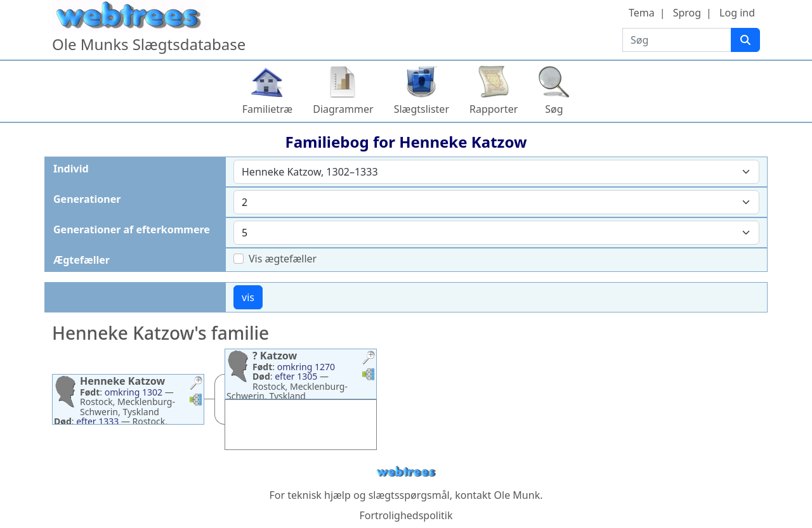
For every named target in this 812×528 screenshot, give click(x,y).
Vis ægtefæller (283, 259)
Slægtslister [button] (422, 109)
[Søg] (745, 40)
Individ (71, 169)
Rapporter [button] (494, 109)
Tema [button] (642, 13)
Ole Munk (517, 495)
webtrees (406, 472)
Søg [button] (554, 109)
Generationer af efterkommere (132, 229)
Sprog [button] (687, 13)
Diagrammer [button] (343, 109)
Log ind (737, 13)
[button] (196, 384)
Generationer (87, 199)
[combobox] (496, 172)
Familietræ (268, 109)
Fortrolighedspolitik (406, 515)
